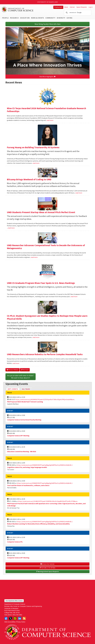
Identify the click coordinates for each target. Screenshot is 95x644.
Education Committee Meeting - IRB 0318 (22, 451)
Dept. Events (14, 389)
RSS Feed (25, 370)
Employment (58, 7)
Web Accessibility (10, 622)
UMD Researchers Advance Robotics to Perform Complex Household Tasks (45, 354)
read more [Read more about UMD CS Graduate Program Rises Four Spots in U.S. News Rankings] (74, 296)
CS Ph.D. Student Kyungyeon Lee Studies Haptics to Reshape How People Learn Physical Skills (47, 317)
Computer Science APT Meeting (18, 436)
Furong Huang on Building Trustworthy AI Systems (33, 147)
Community (50, 18)
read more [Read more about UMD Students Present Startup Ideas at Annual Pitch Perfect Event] (11, 228)
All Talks (26, 389)
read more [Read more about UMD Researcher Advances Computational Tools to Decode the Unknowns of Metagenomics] (34, 257)
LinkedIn (20, 618)
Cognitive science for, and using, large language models (27, 467)
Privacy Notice (21, 622)
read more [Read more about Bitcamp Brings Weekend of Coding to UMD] (79, 193)
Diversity (61, 18)
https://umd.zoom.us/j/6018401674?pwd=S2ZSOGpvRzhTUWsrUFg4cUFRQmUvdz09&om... (45, 399)
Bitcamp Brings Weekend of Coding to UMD (29, 179)
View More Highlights (47, 77)
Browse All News (13, 370)
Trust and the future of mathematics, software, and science (28, 485)
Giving (70, 18)
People (5, 18)
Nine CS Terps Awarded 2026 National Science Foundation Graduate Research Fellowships (46, 110)
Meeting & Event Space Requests (47, 572)
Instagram (15, 618)
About (66, 7)
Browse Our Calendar (47, 564)
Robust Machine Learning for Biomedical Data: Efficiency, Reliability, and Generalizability (38, 524)
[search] (77, 13)
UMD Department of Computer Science (18, 9)
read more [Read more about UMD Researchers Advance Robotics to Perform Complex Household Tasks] (16, 363)
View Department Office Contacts (14, 601)
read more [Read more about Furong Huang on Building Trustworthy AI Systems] (36, 163)
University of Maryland (48, 2)
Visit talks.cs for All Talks (47, 568)
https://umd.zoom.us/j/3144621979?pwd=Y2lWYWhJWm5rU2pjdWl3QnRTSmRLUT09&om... (48, 501)
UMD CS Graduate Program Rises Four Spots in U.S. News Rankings (41, 283)
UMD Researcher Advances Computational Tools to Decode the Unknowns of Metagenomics (46, 247)
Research (14, 18)
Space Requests (82, 7)
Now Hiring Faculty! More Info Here (48, 24)
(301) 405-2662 (17, 615)
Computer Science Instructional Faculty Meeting (24, 420)
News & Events (38, 18)
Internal (72, 7)
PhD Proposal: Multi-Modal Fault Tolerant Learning (25, 402)
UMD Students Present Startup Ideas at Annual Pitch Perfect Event (41, 212)
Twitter (11, 618)
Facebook (6, 618)
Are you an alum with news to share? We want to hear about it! (21, 377)
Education (25, 18)
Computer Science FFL (15, 542)
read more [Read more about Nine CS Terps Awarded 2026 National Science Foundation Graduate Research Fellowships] (50, 120)
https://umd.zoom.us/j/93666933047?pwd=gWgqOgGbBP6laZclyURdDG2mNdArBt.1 (45, 465)
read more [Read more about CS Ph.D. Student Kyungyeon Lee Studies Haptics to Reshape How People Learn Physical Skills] (36, 337)
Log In (91, 7)
